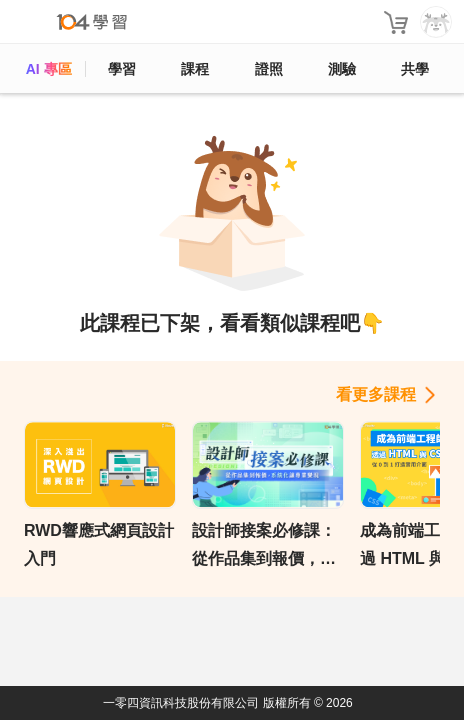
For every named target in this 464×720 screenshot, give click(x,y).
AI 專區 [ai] (49, 69)
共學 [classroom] (415, 69)
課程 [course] (195, 69)
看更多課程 (376, 394)
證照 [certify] (269, 69)
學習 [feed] (122, 69)
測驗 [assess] (342, 69)
